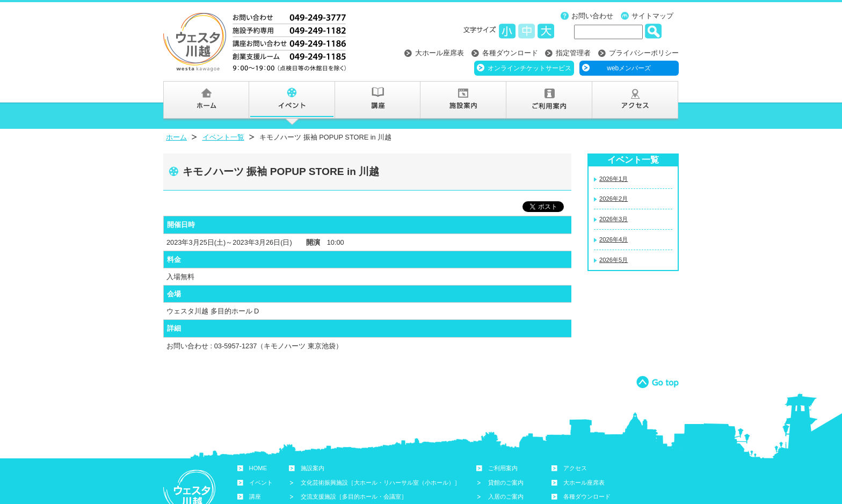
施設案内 (313, 468)
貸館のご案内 (506, 483)
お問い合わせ (592, 16)
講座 (255, 496)
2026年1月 (614, 179)
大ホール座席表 (440, 53)
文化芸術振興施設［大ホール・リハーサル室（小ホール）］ (380, 483)
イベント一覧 (223, 137)
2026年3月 (614, 219)
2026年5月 (614, 260)
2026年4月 (614, 239)
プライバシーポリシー (644, 53)
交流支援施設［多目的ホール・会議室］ (354, 496)
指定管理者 (573, 53)
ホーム (176, 137)
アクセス (575, 468)
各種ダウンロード (510, 53)
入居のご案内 (506, 496)
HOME (258, 468)
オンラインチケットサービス (529, 68)
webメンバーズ (629, 68)
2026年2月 (614, 199)
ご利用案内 (503, 468)
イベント (261, 483)
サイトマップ (652, 16)
